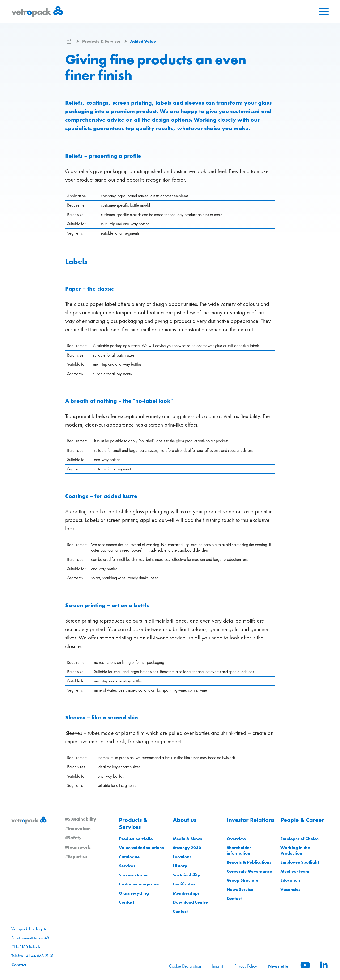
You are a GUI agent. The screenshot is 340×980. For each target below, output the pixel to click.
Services (127, 866)
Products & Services (102, 41)
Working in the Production (295, 850)
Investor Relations (251, 820)
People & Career (302, 820)
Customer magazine (139, 884)
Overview (236, 839)
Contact (127, 902)
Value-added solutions (141, 848)
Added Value (143, 41)
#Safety (73, 838)
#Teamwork (78, 847)
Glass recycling (134, 893)
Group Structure (242, 880)
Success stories (133, 875)
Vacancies (290, 889)
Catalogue (129, 857)
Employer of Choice (300, 839)
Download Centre (190, 902)
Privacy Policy (246, 966)
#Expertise (76, 856)
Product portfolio (136, 839)
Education (290, 880)
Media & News (187, 839)
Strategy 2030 (187, 848)
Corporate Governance (249, 871)
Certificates (184, 884)
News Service (240, 889)
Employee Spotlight (300, 862)
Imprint (218, 966)
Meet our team (295, 871)
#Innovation (78, 828)
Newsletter (279, 966)
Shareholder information (239, 850)
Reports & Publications (249, 862)
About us (185, 820)
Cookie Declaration (185, 966)
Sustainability (187, 875)
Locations (182, 857)
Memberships (186, 893)
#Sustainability (81, 819)
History (180, 866)
